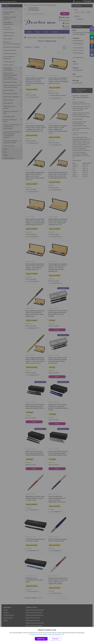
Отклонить (55, 639)
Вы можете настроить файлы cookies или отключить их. (46, 635)
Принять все (41, 639)
